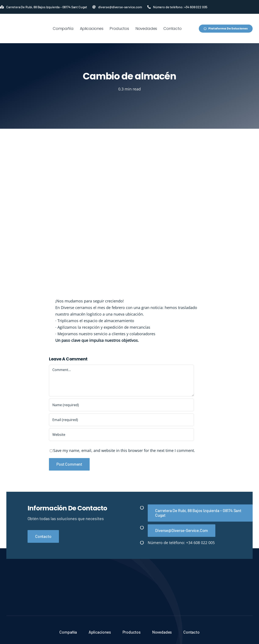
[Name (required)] (121, 405)
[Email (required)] (121, 420)
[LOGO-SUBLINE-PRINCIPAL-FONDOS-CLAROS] (22, 20)
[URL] (121, 435)
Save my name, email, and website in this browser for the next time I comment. (124, 450)
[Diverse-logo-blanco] (129, 582)
